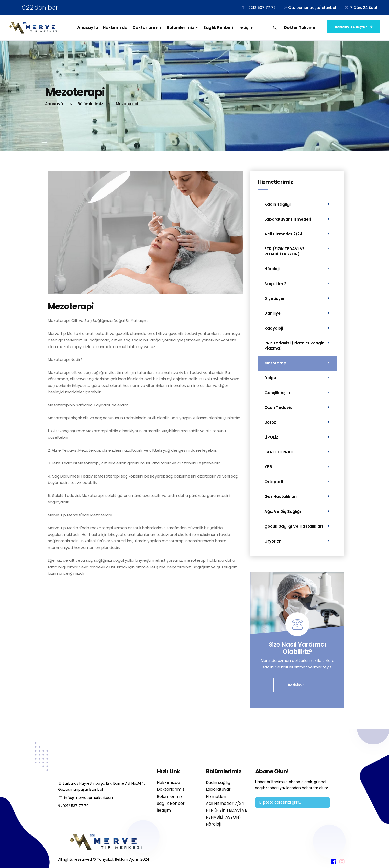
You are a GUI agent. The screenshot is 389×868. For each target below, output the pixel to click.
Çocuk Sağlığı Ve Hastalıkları (294, 526)
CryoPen (273, 541)
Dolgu (270, 378)
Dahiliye (273, 313)
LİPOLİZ (271, 437)
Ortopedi (274, 482)
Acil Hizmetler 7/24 (284, 234)
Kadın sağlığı (277, 204)
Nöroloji (272, 269)
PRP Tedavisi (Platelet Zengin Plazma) (294, 346)
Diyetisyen (275, 299)
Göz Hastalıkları (281, 497)
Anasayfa (88, 28)
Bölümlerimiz (180, 28)
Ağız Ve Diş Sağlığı (283, 511)
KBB (268, 467)
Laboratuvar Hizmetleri (288, 219)
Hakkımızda (115, 28)
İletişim (246, 28)
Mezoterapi (276, 363)
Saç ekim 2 (275, 284)
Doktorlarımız (147, 28)
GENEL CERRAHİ (279, 452)
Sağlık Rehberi (218, 28)
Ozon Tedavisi (279, 408)
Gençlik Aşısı (277, 393)
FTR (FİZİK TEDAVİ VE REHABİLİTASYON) (285, 251)
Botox (270, 422)
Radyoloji (274, 328)
